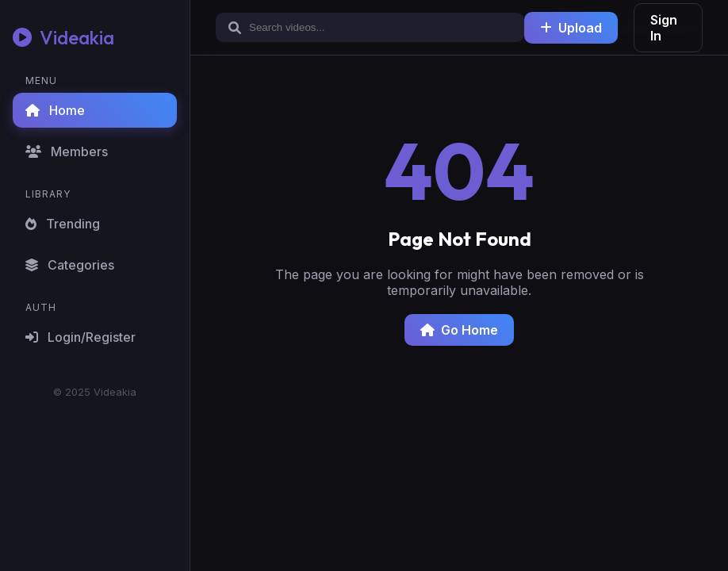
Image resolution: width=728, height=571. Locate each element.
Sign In (664, 28)
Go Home (459, 330)
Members (67, 151)
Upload (571, 28)
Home (55, 110)
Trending (63, 224)
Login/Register (80, 337)
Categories (70, 265)
